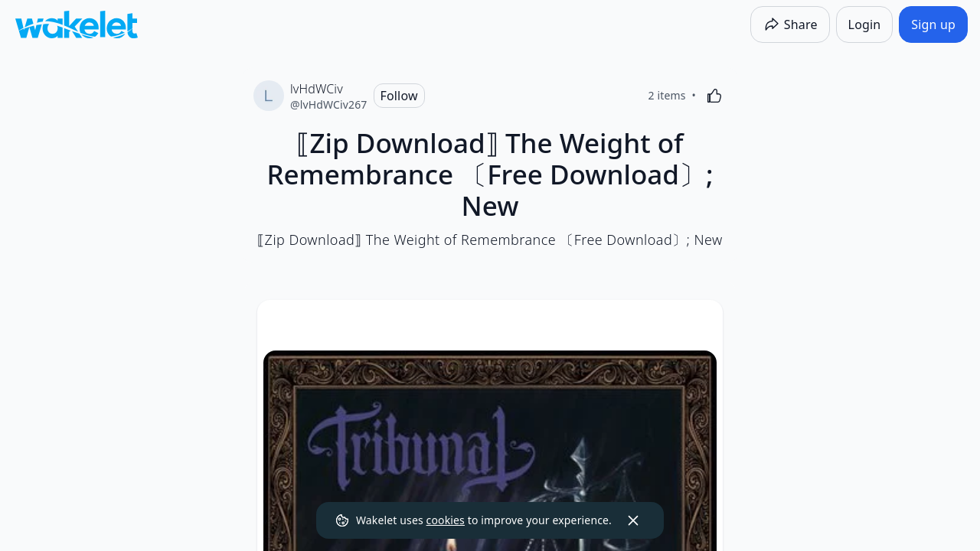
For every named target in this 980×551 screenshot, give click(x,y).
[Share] (790, 24)
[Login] (865, 24)
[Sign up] (933, 24)
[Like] (714, 96)
